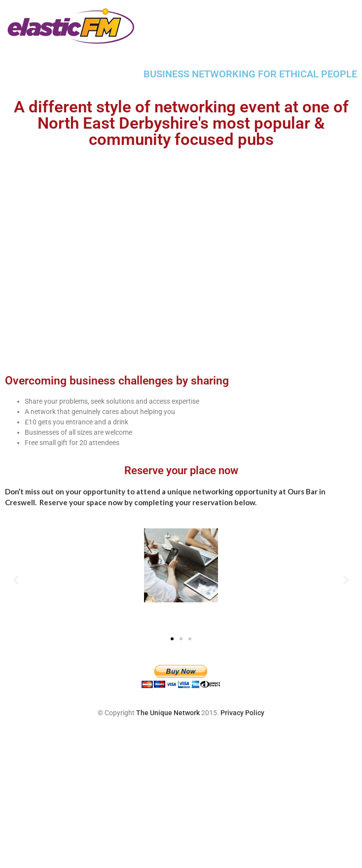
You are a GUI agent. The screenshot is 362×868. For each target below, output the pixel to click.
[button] (16, 579)
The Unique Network (168, 713)
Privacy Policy (242, 713)
